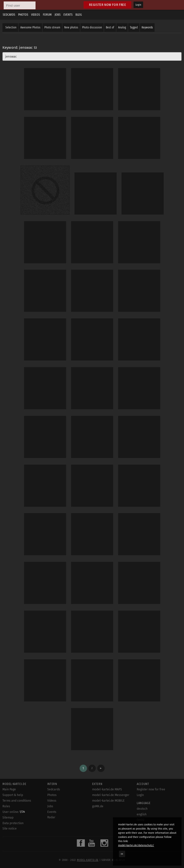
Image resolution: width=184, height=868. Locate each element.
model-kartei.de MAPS (107, 789)
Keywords (147, 27)
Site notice (10, 829)
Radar (51, 817)
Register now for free (107, 5)
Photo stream (52, 27)
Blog (79, 15)
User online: (14, 812)
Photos (23, 15)
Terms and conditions (17, 801)
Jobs (58, 15)
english (142, 814)
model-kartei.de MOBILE (108, 801)
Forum (47, 15)
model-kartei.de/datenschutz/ (136, 845)
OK (122, 854)
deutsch (142, 809)
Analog (122, 27)
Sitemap (8, 818)
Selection (11, 27)
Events (68, 15)
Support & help (13, 795)
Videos (36, 15)
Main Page (9, 789)
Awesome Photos (30, 27)
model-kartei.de (88, 860)
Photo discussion (92, 27)
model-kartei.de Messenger (111, 795)
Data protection (13, 823)
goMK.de (98, 806)
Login (138, 5)
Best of (110, 27)
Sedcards (9, 15)
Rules (6, 806)
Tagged (134, 27)
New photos (71, 27)
